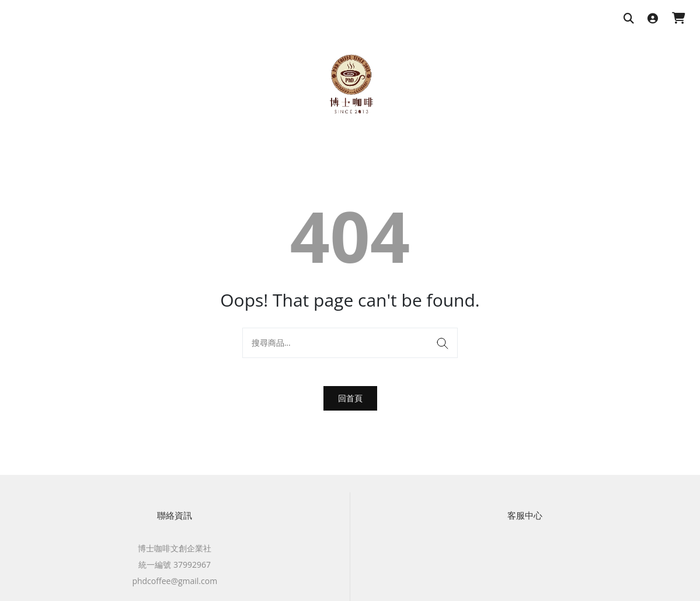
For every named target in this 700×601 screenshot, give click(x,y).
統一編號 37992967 (175, 564)
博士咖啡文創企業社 (175, 548)
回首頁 (350, 398)
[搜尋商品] (629, 19)
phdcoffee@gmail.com (175, 581)
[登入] (653, 19)
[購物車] (679, 19)
